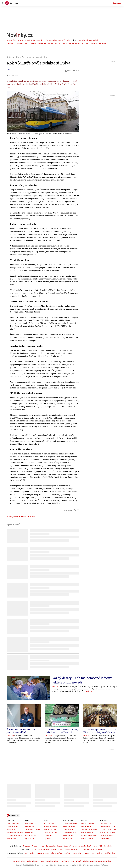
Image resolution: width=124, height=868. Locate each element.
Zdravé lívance (68, 829)
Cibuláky (83, 850)
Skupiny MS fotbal (50, 829)
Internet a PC (11, 43)
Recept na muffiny (69, 826)
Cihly (100, 850)
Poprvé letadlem (87, 826)
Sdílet (76, 71)
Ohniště (46, 850)
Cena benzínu (51, 846)
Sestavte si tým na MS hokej (67, 846)
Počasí (78, 43)
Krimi (68, 40)
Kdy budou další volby (14, 836)
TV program (85, 43)
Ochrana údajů (76, 861)
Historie (40, 43)
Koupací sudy (92, 850)
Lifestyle (89, 40)
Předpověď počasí (38, 846)
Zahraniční (40, 40)
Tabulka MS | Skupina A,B (34, 829)
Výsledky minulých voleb (15, 833)
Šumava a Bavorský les (89, 829)
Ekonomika (81, 40)
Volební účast (11, 839)
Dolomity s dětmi (87, 839)
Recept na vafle (68, 836)
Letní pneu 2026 (106, 823)
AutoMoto (20, 43)
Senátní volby (11, 829)
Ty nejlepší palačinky (70, 823)
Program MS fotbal (50, 826)
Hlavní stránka (11, 40)
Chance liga (48, 836)
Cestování (33, 43)
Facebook (15, 861)
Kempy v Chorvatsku (88, 823)
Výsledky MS (30, 839)
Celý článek (90, 691)
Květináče (75, 850)
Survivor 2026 (97, 846)
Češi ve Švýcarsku (88, 833)
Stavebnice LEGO (43, 853)
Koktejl (96, 40)
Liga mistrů (48, 839)
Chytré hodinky (97, 853)
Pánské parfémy (109, 853)
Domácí (27, 40)
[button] (43, 112)
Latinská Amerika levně (89, 836)
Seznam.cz (117, 3)
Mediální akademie (53, 861)
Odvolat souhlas (88, 861)
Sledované (102, 43)
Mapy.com (27, 846)
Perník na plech (68, 839)
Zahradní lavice (37, 850)
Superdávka (108, 846)
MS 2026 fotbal (49, 823)
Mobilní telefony (30, 853)
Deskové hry (77, 853)
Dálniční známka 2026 (108, 826)
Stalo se (20, 40)
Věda (27, 43)
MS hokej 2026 (30, 823)
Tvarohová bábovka (69, 833)
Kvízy (65, 43)
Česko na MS (30, 833)
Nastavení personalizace (104, 861)
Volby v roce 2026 (13, 823)
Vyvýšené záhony (56, 850)
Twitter (23, 861)
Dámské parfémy (57, 853)
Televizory (87, 853)
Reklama (30, 861)
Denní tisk (94, 43)
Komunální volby (12, 826)
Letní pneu (68, 853)
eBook (68, 71)
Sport (60, 43)
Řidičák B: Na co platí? (108, 833)
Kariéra (37, 861)
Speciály (71, 43)
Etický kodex (65, 861)
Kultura (74, 40)
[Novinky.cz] (20, 36)
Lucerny (67, 850)
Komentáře (62, 40)
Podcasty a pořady (51, 43)
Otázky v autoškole (106, 836)
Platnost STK (104, 839)
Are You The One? (85, 846)
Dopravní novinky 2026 (108, 829)
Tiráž (43, 861)
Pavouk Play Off (31, 836)
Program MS (30, 826)
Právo (8, 70)
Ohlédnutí (32, 517)
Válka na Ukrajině (51, 40)
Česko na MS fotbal (51, 833)
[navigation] (3, 3)
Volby (33, 40)
